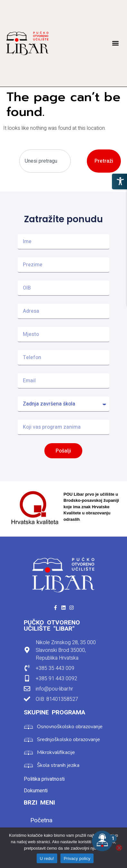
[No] (119, 848)
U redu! (47, 858)
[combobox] (45, 161)
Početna (41, 820)
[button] (115, 43)
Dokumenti (36, 791)
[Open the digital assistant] (102, 841)
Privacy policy (77, 858)
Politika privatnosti (44, 779)
